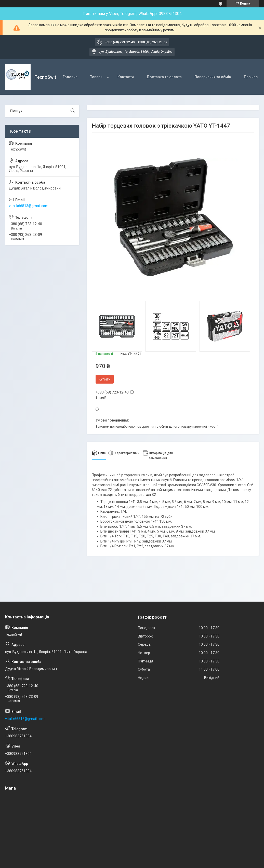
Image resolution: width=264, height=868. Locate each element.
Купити (105, 379)
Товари (96, 77)
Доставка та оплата (164, 77)
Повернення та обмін (213, 77)
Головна (70, 77)
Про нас (251, 77)
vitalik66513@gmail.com (29, 206)
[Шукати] (73, 111)
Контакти (126, 77)
